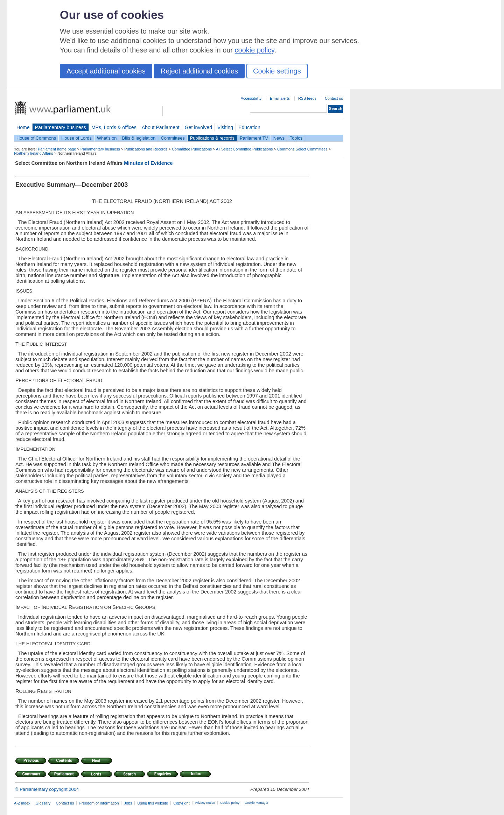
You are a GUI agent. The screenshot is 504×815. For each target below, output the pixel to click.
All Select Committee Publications (244, 149)
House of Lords (76, 138)
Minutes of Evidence (148, 163)
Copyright (181, 803)
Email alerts (280, 98)
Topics (296, 138)
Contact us (334, 98)
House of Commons (36, 138)
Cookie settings (277, 71)
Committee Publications (192, 149)
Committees (173, 138)
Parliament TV (254, 138)
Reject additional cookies (199, 71)
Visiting (225, 127)
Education (249, 127)
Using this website (153, 803)
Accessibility (251, 98)
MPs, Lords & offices (114, 127)
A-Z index (22, 803)
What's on (107, 138)
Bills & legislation (139, 138)
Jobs (128, 803)
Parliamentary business (61, 127)
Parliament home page (57, 149)
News (279, 138)
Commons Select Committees (302, 149)
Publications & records (212, 138)
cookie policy (255, 50)
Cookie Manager (257, 803)
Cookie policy (230, 803)
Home (23, 127)
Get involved (198, 127)
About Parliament (161, 127)
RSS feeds (307, 98)
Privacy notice (205, 803)
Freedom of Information (99, 803)
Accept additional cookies (106, 71)
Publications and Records (146, 149)
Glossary (43, 803)
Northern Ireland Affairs (34, 153)
